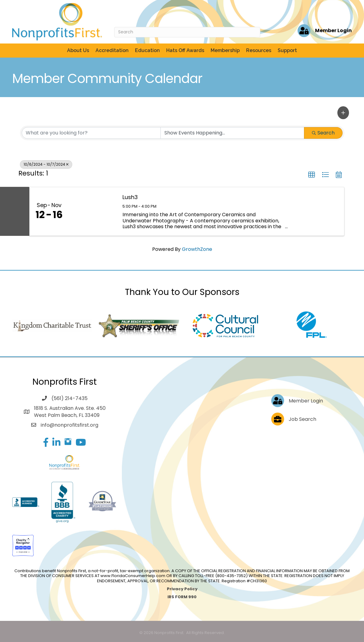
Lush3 (130, 197)
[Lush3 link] (93, 211)
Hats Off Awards (185, 50)
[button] (343, 113)
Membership (225, 50)
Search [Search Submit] (323, 133)
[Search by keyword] (91, 133)
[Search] (187, 32)
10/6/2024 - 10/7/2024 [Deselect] (46, 164)
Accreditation (112, 50)
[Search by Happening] (232, 133)
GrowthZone (197, 249)
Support (287, 50)
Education (147, 50)
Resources (259, 50)
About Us (78, 50)
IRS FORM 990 (182, 597)
